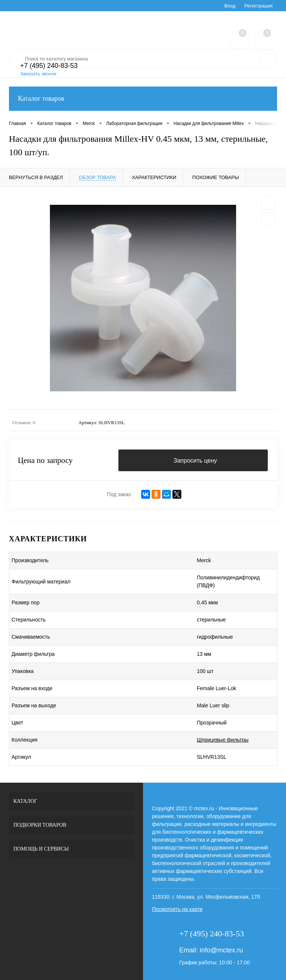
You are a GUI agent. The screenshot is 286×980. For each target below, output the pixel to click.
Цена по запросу (45, 461)
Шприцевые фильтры (223, 740)
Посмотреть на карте (177, 909)
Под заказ (119, 494)
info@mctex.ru (221, 950)
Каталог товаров (143, 99)
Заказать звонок (38, 74)
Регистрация (258, 6)
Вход (230, 6)
